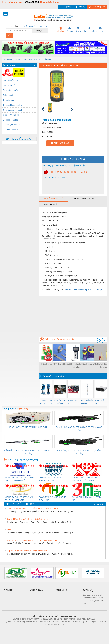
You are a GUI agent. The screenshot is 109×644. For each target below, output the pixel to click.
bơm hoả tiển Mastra (87, 402)
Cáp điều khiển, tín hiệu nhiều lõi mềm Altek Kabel (27, 551)
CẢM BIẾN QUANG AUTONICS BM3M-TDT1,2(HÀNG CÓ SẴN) (79, 452)
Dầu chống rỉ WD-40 (90, 364)
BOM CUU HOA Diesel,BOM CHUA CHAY (73, 402)
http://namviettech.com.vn (56, 177)
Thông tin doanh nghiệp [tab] (86, 199)
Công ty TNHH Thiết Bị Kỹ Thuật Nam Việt (64, 165)
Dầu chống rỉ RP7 (49, 364)
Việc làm (61, 30)
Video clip (100, 30)
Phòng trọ (37, 628)
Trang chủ (8, 59)
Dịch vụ (78, 30)
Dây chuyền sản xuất (12, 125)
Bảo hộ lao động (10, 85)
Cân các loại (8, 100)
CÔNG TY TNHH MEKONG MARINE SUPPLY (51, 479)
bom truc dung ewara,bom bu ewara (46, 402)
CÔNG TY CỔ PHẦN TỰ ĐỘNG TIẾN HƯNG (53, 499)
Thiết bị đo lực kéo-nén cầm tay (76, 365)
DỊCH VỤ (88, 590)
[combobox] (47, 31)
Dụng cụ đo (21, 59)
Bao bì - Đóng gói (11, 80)
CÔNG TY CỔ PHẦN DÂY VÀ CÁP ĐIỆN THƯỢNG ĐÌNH (85, 479)
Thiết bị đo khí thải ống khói (40, 59)
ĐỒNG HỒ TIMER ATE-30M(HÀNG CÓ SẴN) (28, 427)
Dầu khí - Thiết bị (11, 120)
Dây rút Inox (63, 364)
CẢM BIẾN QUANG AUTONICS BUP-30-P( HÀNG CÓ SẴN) (79, 429)
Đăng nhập (66, 7)
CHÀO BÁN (37, 590)
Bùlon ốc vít (8, 95)
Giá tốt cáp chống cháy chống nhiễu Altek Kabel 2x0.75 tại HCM (33, 508)
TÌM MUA (62, 590)
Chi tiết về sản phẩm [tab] (54, 199)
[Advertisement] (73, 316)
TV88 (9, 530)
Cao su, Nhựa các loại (13, 105)
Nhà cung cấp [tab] (30, 26)
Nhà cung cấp (89, 30)
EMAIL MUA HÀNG (60, 143)
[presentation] (98, 340)
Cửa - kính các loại (11, 115)
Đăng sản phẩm (97, 7)
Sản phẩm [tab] (15, 26)
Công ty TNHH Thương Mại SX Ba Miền (87, 499)
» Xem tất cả (99, 504)
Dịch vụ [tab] (44, 26)
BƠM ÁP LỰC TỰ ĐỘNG (60, 402)
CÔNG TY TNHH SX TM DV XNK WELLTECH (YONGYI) (20, 479)
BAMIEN (9, 590)
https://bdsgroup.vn (51, 628)
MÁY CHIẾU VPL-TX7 (100, 402)
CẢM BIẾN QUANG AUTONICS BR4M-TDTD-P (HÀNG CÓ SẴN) (28, 452)
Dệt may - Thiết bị (11, 130)
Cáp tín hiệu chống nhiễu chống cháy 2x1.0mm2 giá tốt (29, 519)
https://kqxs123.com (68, 628)
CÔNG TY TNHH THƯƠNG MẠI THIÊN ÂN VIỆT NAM (19, 499)
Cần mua (70, 30)
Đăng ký (80, 7)
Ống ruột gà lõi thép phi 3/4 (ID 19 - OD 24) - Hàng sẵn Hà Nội (32, 540)
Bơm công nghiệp (11, 90)
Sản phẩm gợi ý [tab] (51, 204)
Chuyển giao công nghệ (13, 110)
